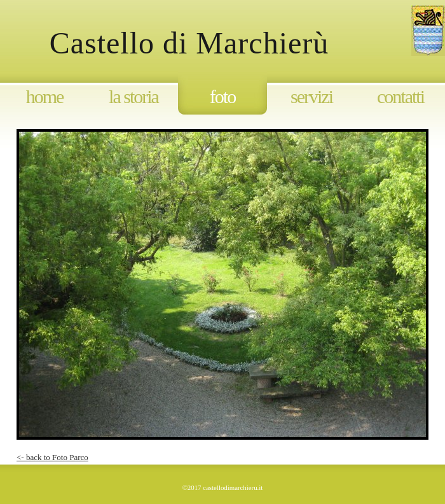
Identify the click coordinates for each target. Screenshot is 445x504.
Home (45, 96)
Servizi (311, 96)
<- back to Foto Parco (52, 457)
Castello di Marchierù (210, 43)
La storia (133, 96)
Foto (222, 96)
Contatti (400, 96)
